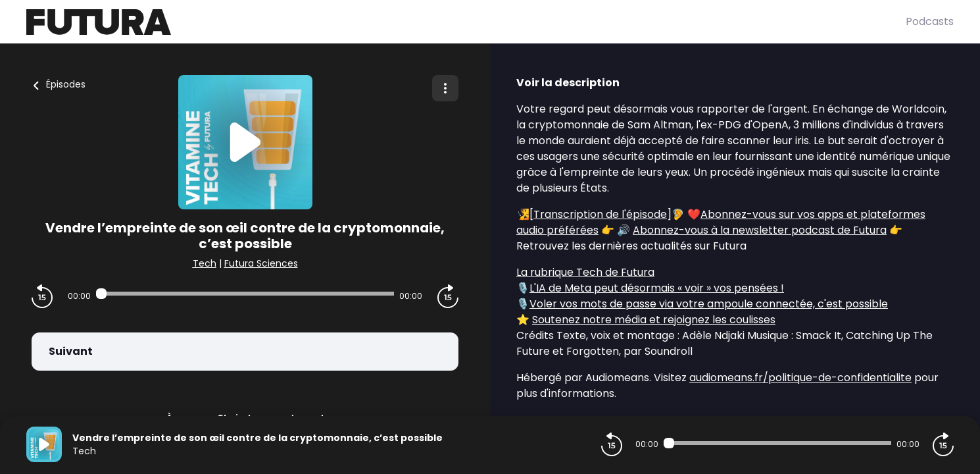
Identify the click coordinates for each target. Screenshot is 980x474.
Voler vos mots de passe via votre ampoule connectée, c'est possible (709, 304)
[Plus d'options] (445, 88)
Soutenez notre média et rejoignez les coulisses (654, 320)
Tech (205, 263)
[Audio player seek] (245, 294)
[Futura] (466, 22)
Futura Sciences (261, 263)
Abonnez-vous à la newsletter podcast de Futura (760, 230)
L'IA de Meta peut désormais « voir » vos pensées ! (657, 288)
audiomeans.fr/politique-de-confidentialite (800, 378)
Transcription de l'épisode (600, 214)
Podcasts (930, 21)
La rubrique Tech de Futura (585, 272)
